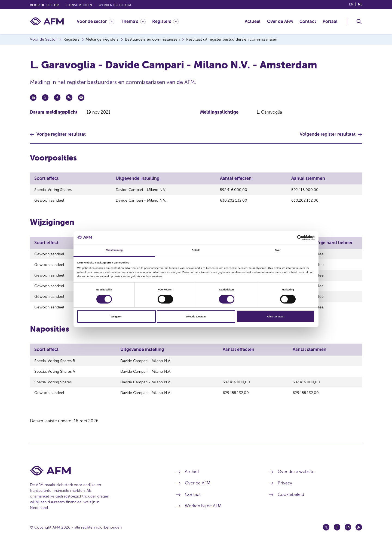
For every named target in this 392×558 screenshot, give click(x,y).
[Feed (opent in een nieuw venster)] (359, 537)
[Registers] (165, 21)
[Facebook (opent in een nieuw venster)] (337, 537)
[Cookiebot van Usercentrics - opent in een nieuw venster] (291, 237)
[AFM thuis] (47, 21)
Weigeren (117, 317)
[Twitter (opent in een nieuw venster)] (326, 537)
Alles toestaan (275, 317)
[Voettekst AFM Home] (95, 480)
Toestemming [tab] (114, 250)
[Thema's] (133, 21)
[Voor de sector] (96, 21)
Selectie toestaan (196, 317)
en (351, 4)
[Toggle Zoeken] (359, 22)
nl (360, 4)
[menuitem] (99, 21)
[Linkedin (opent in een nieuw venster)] (348, 537)
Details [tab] (196, 250)
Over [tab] (278, 250)
